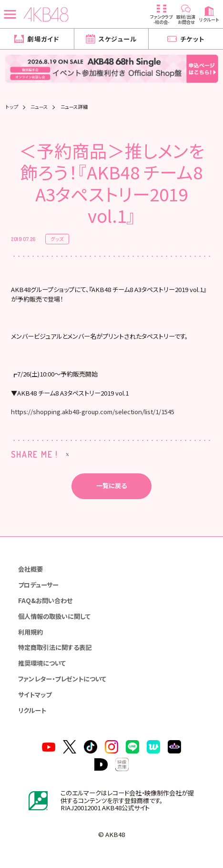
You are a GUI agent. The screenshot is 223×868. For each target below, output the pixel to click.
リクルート (32, 710)
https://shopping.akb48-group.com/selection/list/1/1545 (93, 412)
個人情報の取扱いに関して (54, 616)
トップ (12, 107)
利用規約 (30, 632)
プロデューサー (38, 585)
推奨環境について (42, 663)
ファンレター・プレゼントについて (62, 679)
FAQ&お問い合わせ (45, 601)
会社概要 (30, 569)
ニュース (39, 107)
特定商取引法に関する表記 (55, 648)
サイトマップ (35, 695)
